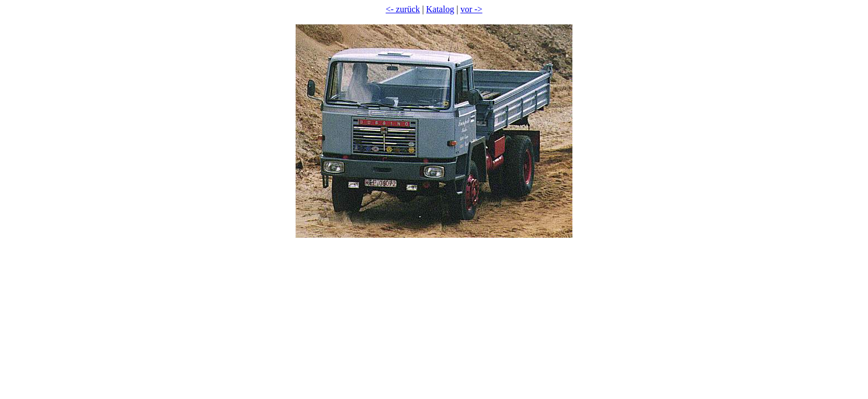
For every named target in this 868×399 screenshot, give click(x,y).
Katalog (440, 9)
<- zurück (403, 9)
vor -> (472, 9)
